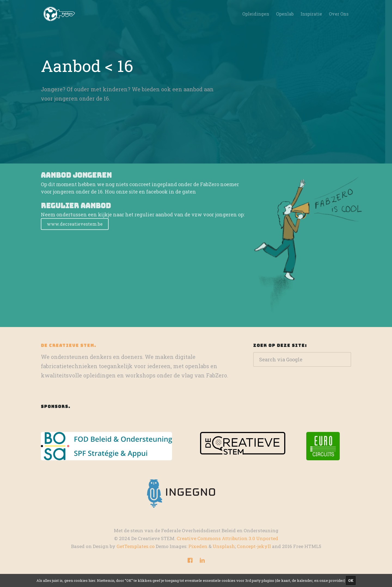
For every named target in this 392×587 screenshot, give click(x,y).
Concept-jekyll (254, 546)
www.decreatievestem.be (75, 229)
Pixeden (198, 546)
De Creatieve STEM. (69, 346)
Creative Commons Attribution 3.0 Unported (227, 538)
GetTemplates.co (136, 546)
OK (351, 580)
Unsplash (224, 546)
